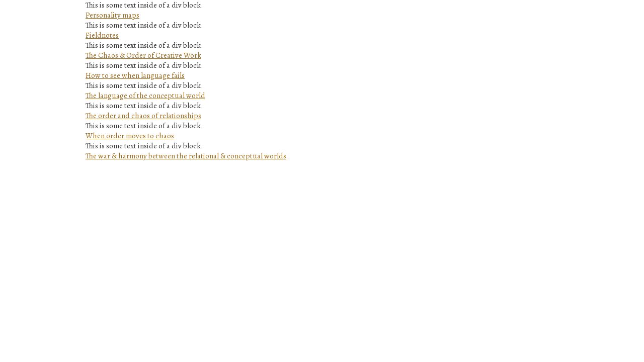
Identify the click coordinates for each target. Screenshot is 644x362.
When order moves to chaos (130, 136)
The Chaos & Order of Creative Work (143, 55)
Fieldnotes (102, 35)
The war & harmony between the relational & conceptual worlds (186, 156)
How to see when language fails (135, 75)
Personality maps (112, 15)
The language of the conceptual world (145, 96)
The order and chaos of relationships (143, 116)
